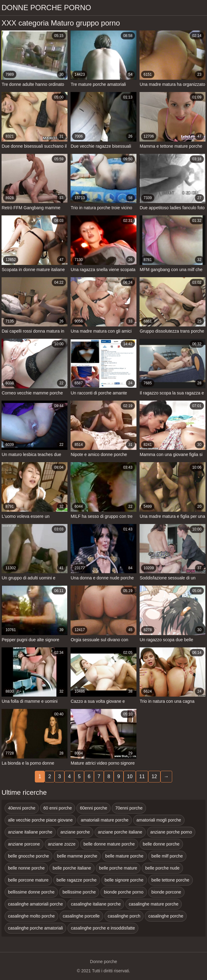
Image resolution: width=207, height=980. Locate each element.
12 (154, 776)
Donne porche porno (46, 8)
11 (142, 776)
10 (130, 776)
